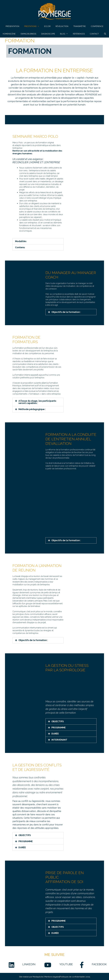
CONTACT (94, 34)
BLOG (65, 34)
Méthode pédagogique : (32, 409)
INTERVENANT (59, 740)
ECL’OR (47, 26)
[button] (38, 241)
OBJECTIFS (58, 721)
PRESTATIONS (33, 26)
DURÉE (55, 734)
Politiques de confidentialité (72, 979)
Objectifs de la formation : (66, 312)
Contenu (20, 247)
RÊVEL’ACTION (62, 26)
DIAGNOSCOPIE (48, 34)
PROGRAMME (59, 728)
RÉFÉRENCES (79, 34)
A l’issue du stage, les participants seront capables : (37, 402)
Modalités (21, 241)
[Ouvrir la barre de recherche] (105, 34)
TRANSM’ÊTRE (80, 26)
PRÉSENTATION (12, 26)
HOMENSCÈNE (9, 34)
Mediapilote (38, 979)
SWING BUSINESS (28, 34)
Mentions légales (52, 979)
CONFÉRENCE (97, 26)
